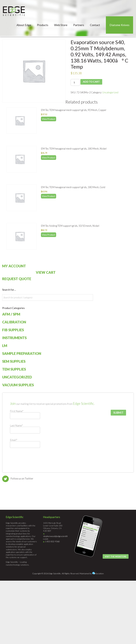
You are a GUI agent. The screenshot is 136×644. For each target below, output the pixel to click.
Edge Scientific (14, 11)
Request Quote (17, 279)
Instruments (14, 338)
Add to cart (91, 82)
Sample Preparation (22, 353)
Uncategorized (110, 92)
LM (5, 346)
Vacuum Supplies (18, 385)
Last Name (16, 425)
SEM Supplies (14, 361)
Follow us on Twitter (22, 478)
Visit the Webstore (116, 556)
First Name (17, 411)
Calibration (14, 322)
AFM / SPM (11, 314)
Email (14, 440)
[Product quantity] (75, 82)
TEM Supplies (14, 369)
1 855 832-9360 (52, 541)
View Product (49, 119)
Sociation (100, 573)
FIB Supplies (13, 330)
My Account (14, 266)
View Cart (46, 272)
